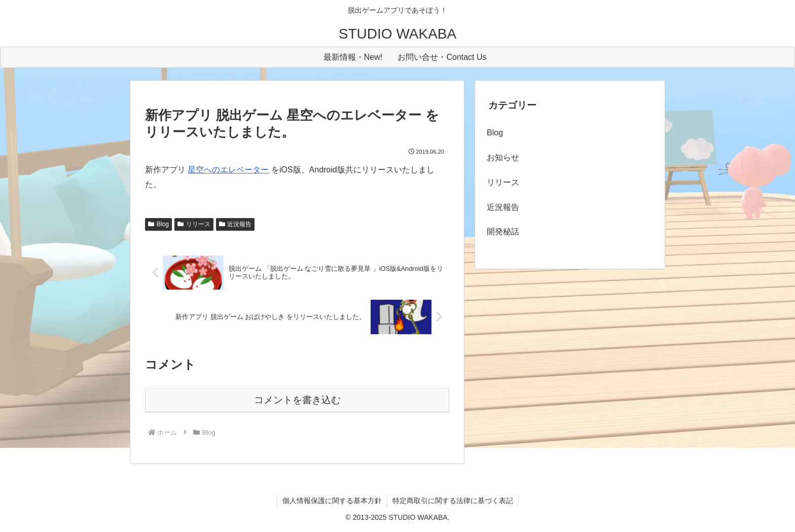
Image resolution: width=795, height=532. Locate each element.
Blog (158, 224)
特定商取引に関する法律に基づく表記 (453, 501)
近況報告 (236, 224)
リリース (194, 224)
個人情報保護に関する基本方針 (332, 501)
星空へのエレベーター (228, 170)
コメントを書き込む (297, 400)
